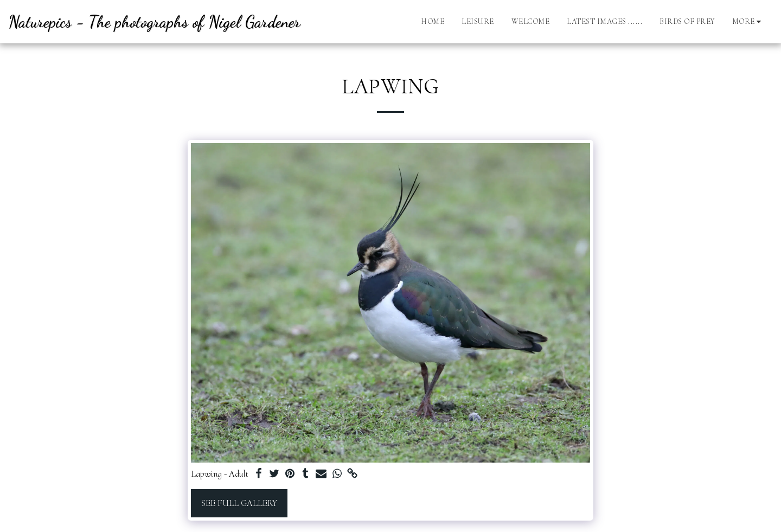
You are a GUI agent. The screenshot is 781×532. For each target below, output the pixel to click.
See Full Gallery (239, 503)
